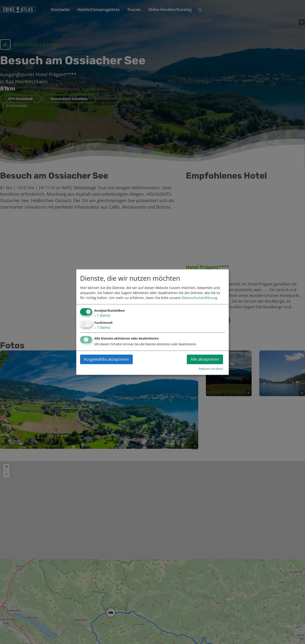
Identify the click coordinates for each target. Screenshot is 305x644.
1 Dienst (102, 316)
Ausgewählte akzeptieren (106, 359)
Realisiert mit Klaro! (211, 369)
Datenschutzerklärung (199, 298)
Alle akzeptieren (205, 359)
